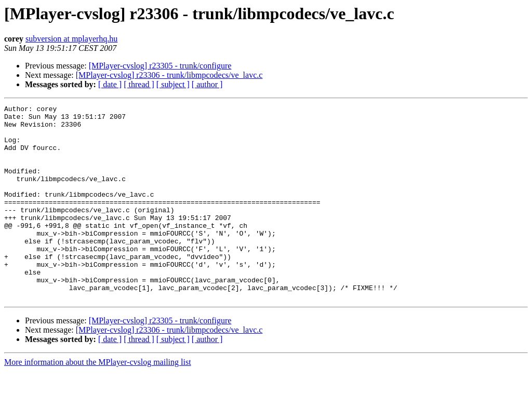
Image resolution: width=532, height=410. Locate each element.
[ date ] (110, 84)
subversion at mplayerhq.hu (71, 39)
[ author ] (207, 84)
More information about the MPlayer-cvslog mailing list (98, 401)
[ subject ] (173, 84)
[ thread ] (139, 84)
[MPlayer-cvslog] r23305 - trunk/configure (160, 66)
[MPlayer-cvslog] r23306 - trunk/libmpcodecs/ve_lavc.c (169, 75)
